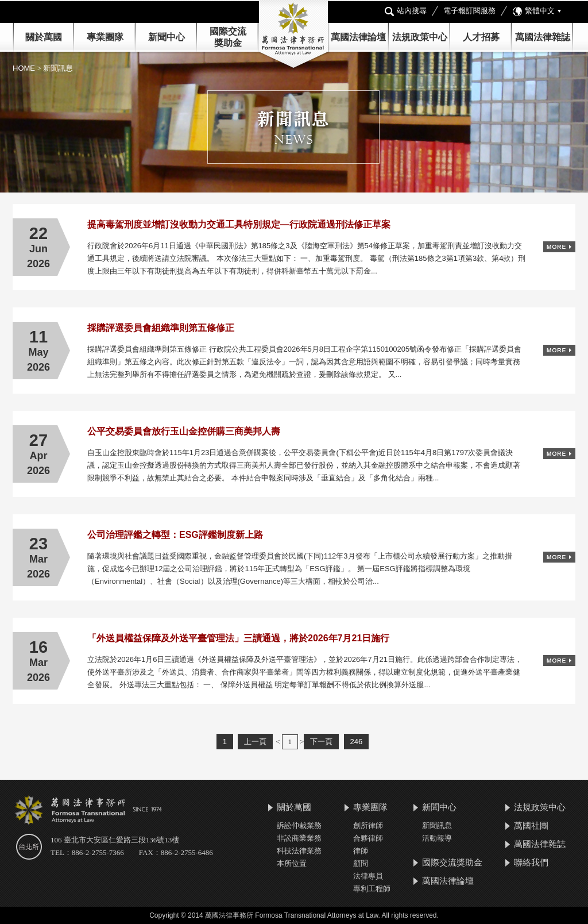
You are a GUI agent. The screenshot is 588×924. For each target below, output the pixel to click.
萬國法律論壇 (358, 37)
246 (357, 742)
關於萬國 (44, 37)
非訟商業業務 (299, 838)
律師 (361, 851)
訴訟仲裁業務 (299, 825)
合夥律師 (368, 838)
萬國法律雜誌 (543, 37)
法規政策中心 (420, 37)
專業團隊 (105, 37)
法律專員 (368, 876)
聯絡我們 (531, 862)
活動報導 (437, 838)
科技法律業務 (299, 851)
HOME (25, 68)
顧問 (361, 863)
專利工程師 (372, 889)
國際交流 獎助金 (228, 37)
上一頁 (255, 742)
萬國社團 (531, 825)
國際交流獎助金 (452, 862)
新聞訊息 (437, 825)
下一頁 (321, 742)
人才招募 (481, 37)
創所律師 (368, 825)
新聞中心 (439, 807)
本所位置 (292, 863)
